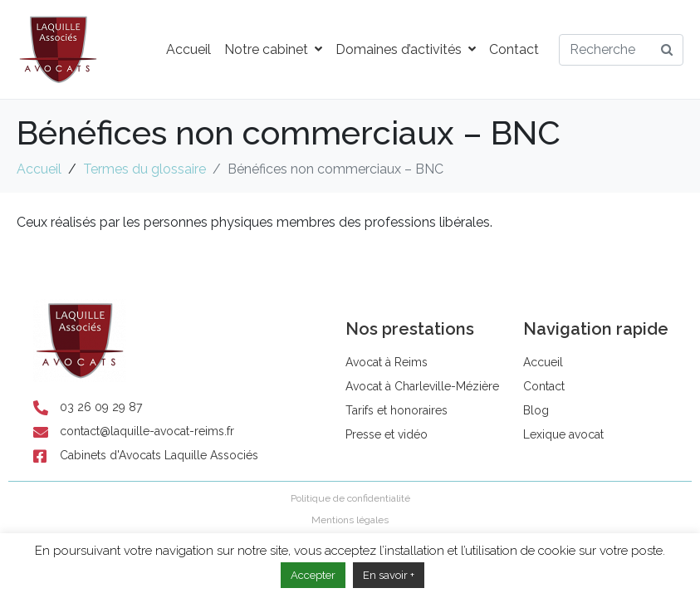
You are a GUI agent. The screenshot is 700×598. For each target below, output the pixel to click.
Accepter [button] (313, 575)
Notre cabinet (273, 49)
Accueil (188, 49)
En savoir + (389, 575)
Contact (514, 49)
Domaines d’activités (406, 49)
